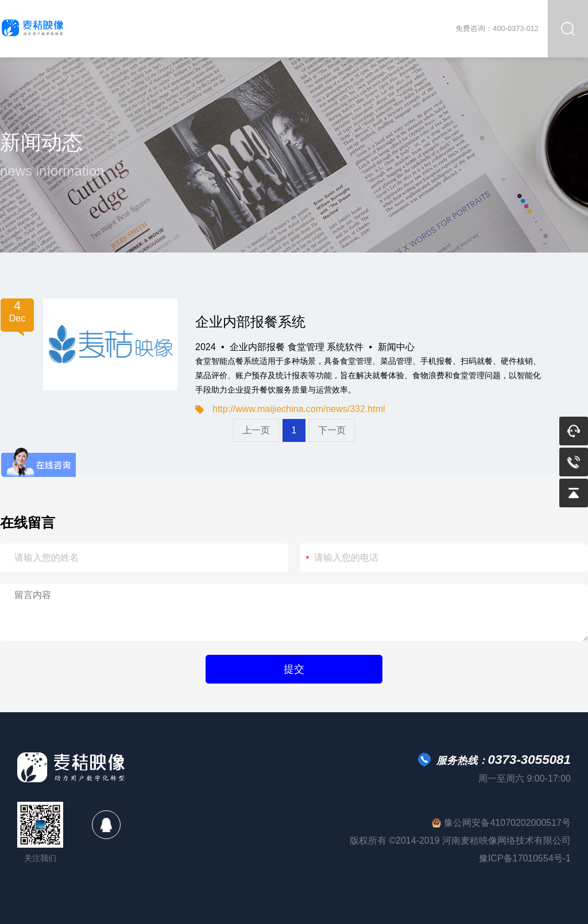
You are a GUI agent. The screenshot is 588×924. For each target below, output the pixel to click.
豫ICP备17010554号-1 (525, 858)
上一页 (256, 430)
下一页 (332, 430)
